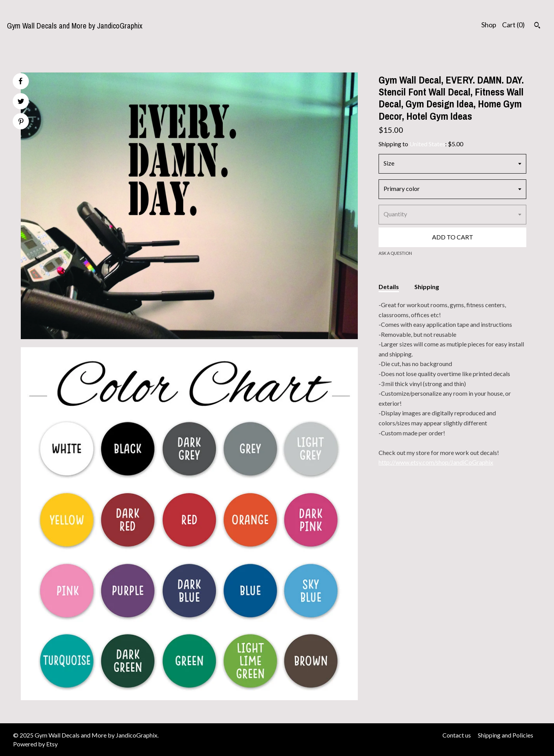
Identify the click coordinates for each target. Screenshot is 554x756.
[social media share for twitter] (21, 102)
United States (427, 144)
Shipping (427, 287)
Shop (489, 25)
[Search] (537, 26)
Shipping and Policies (506, 735)
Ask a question (395, 253)
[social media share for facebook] (20, 81)
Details (389, 287)
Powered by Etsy (35, 744)
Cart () (513, 25)
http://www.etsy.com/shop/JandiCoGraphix (436, 462)
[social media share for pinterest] (21, 122)
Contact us (457, 735)
